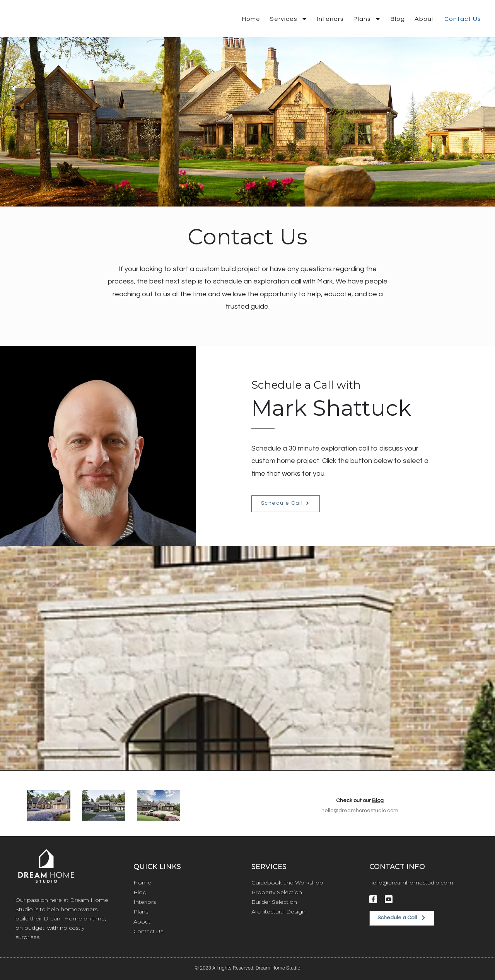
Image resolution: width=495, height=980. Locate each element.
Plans (367, 19)
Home (251, 19)
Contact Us (463, 19)
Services (289, 19)
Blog (398, 19)
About (425, 19)
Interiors (330, 19)
